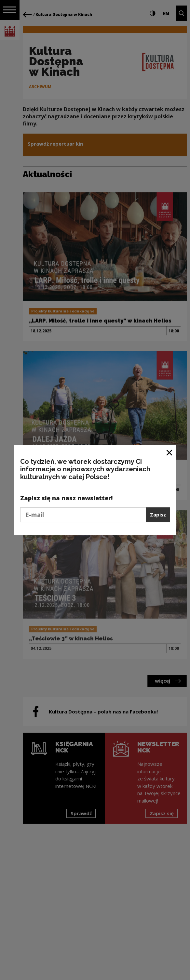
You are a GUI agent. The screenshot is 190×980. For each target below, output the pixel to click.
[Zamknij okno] (170, 452)
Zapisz (158, 515)
